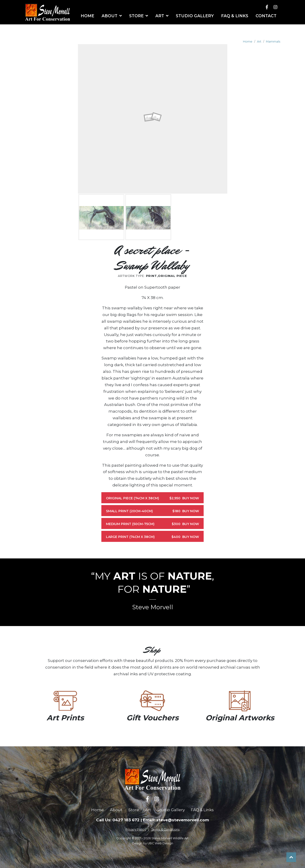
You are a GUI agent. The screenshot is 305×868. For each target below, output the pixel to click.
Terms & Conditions (165, 829)
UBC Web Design (160, 843)
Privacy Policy (136, 829)
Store (134, 810)
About (116, 810)
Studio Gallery (171, 810)
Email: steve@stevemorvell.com (176, 820)
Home (248, 42)
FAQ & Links (202, 810)
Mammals (273, 42)
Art (259, 42)
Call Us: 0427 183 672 (118, 820)
